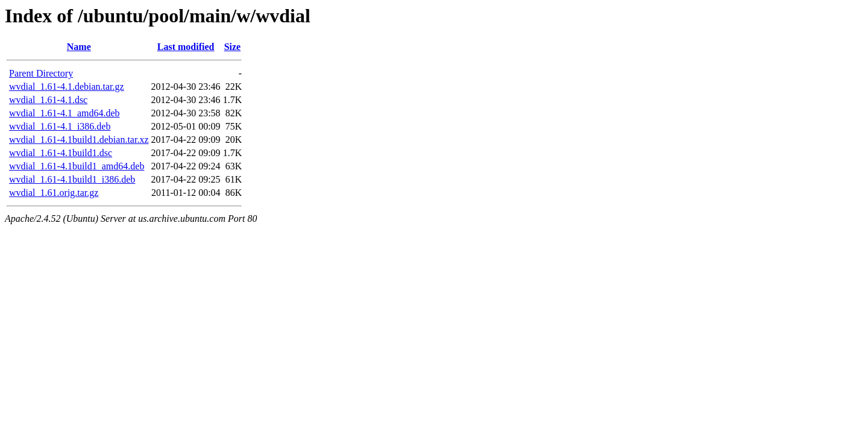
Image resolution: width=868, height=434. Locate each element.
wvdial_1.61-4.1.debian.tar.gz (67, 86)
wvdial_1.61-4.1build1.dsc (61, 153)
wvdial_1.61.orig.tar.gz (54, 193)
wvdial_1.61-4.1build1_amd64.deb (77, 166)
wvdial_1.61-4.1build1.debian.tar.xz (79, 140)
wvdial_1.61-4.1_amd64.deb (64, 113)
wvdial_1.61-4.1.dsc (48, 100)
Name (79, 47)
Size (233, 47)
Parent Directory (41, 73)
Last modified (186, 47)
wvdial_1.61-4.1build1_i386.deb (72, 179)
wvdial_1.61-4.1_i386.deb (60, 126)
